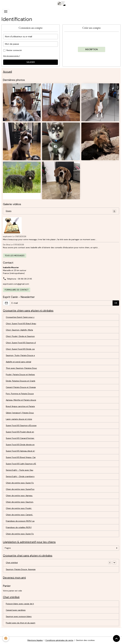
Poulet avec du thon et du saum (21, 623)
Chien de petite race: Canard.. (19, 515)
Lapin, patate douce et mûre (19, 419)
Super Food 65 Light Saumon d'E (21, 464)
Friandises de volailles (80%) (19, 527)
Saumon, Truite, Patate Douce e (20, 355)
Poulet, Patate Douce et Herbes (20, 374)
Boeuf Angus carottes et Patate (20, 406)
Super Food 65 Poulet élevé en (20, 432)
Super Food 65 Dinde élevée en (20, 445)
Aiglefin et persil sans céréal (18, 362)
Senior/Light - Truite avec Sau (20, 470)
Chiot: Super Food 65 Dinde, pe (20, 349)
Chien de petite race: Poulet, (19, 508)
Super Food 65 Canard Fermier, (20, 438)
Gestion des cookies (85, 640)
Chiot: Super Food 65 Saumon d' (21, 343)
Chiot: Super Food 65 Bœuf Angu (21, 324)
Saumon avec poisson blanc (19, 616)
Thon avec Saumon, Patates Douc (21, 368)
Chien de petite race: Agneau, (19, 496)
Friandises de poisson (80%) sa (20, 521)
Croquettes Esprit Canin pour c (20, 317)
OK (116, 303)
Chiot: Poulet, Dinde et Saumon (20, 336)
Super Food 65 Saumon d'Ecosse (21, 425)
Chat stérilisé (12, 563)
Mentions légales (35, 640)
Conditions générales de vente (59, 640)
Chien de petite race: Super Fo (20, 483)
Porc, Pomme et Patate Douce (20, 394)
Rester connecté (14, 50)
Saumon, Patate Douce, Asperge (21, 569)
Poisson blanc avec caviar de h (20, 604)
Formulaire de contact (17, 290)
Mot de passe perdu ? (12, 56)
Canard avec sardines (16, 610)
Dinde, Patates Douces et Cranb (21, 381)
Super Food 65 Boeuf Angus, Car (21, 457)
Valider (31, 62)
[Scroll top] (116, 638)
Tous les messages (15, 256)
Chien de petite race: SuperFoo (20, 489)
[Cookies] (6, 638)
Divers (61, 211)
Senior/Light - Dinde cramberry (20, 476)
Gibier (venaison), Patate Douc (20, 413)
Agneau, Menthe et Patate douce (21, 400)
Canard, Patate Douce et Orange (21, 387)
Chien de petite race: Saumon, (20, 502)
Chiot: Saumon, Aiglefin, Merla (19, 330)
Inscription (92, 49)
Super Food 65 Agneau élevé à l (20, 451)
